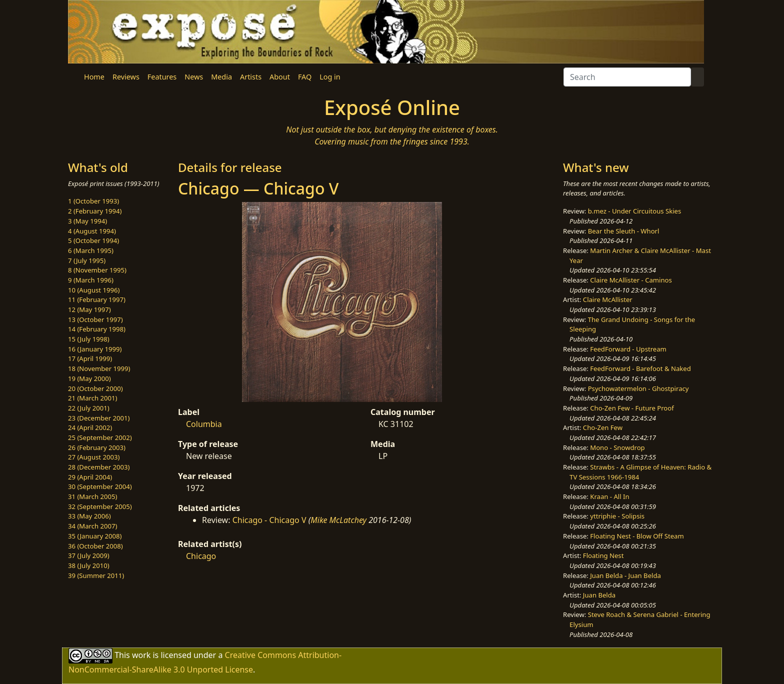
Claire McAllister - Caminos (631, 280)
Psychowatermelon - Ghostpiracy (638, 388)
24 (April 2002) (90, 427)
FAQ (305, 77)
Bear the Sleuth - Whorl (624, 231)
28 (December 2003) (99, 467)
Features (162, 77)
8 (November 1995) (97, 270)
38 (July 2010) (89, 565)
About (280, 77)
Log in (330, 77)
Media (221, 77)
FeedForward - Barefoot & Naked (640, 368)
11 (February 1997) (97, 299)
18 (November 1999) (99, 368)
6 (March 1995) (91, 250)
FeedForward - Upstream (628, 349)
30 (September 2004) (100, 486)
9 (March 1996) (91, 280)
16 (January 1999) (95, 349)
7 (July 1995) (87, 260)
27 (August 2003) (94, 457)
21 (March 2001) (92, 398)
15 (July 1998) (89, 339)
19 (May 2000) (89, 378)
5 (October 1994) (93, 240)
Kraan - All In (609, 496)
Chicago (201, 556)
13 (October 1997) (95, 319)
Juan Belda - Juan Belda (625, 575)
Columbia (204, 424)
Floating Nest (603, 555)
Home (94, 77)
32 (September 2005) (100, 506)
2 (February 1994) (95, 211)
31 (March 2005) (92, 496)
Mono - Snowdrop (617, 447)
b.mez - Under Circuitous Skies (635, 211)
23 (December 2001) (99, 418)
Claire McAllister (608, 299)
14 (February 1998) (97, 329)
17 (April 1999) (90, 358)
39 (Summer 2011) (96, 575)
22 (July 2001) (89, 408)
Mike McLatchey (338, 520)
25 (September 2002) (100, 437)
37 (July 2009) (89, 555)
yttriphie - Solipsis (617, 516)
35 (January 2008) (95, 536)
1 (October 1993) (93, 201)
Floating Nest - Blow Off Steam (637, 536)
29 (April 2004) (90, 477)
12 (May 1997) (89, 309)
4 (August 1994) (92, 231)
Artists (251, 77)
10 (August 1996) (94, 290)
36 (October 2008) (95, 546)
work (141, 655)
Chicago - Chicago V (269, 520)
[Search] (627, 77)
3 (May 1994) (87, 221)
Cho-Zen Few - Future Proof (632, 408)
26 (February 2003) (97, 447)
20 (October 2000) (95, 388)
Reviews (126, 77)
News (194, 77)
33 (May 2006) (89, 516)
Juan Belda (599, 595)
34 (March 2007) (92, 526)
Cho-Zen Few (603, 427)
